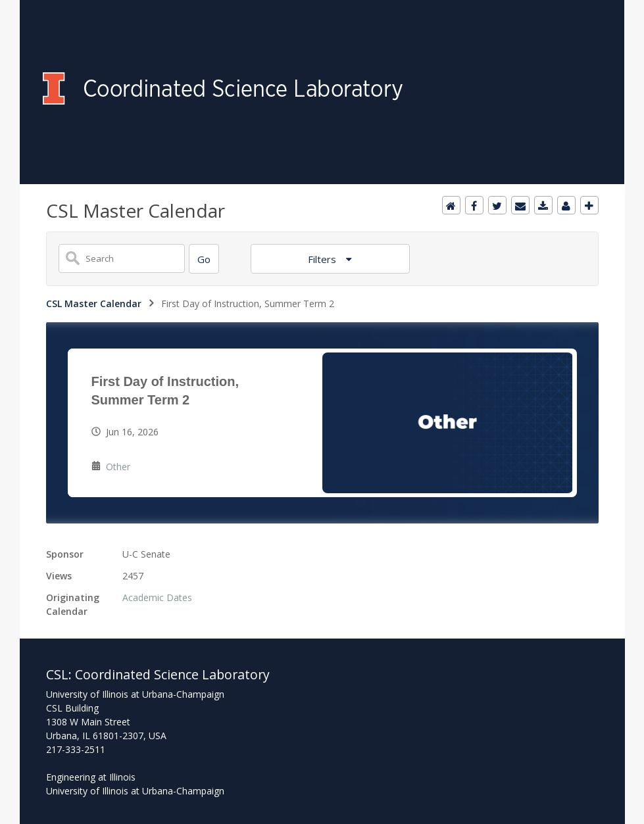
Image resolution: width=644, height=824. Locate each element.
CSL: (61, 674)
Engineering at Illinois (91, 777)
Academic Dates (157, 597)
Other (118, 467)
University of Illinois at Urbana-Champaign (135, 791)
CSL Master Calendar (94, 303)
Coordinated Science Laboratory (172, 674)
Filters (323, 259)
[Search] (204, 259)
